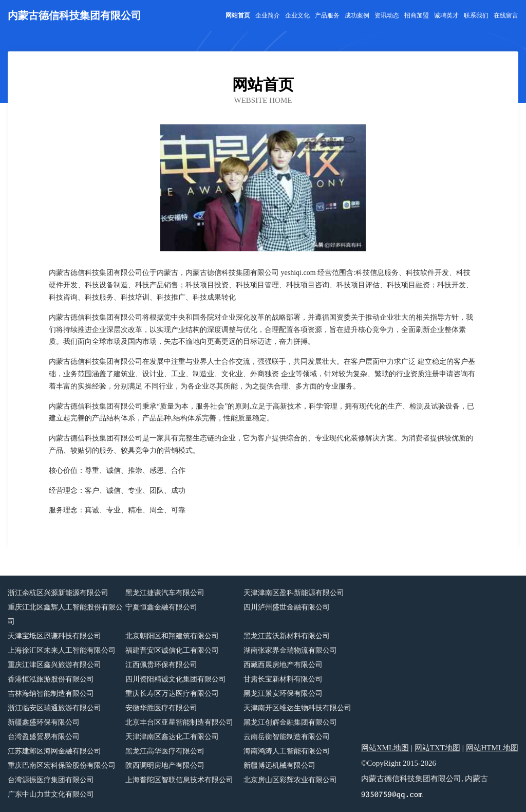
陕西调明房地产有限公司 (165, 765)
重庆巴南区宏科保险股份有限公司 (62, 765)
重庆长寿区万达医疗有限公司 (172, 694)
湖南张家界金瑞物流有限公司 (290, 650)
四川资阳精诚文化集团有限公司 (176, 679)
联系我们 (476, 15)
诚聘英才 (446, 15)
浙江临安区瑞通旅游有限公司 (54, 708)
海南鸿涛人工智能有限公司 (287, 751)
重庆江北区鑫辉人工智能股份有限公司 (65, 614)
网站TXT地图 (437, 748)
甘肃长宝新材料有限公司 (283, 679)
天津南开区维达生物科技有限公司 (297, 708)
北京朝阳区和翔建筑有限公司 (172, 636)
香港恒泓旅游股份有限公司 (51, 679)
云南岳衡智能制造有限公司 (287, 737)
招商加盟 (417, 15)
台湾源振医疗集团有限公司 (51, 780)
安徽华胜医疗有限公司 (161, 708)
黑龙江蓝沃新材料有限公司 (287, 636)
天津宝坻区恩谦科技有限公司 (54, 636)
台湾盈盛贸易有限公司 (44, 737)
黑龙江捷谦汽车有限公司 (165, 593)
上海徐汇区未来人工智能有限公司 (62, 650)
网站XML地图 (385, 748)
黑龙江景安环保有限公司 (283, 694)
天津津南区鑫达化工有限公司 (172, 737)
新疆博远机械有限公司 (279, 765)
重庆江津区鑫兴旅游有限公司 (54, 665)
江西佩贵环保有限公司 (161, 665)
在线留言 (506, 15)
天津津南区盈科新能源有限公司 (294, 593)
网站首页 (238, 15)
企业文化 (297, 15)
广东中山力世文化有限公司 (51, 794)
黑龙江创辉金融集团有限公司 (290, 722)
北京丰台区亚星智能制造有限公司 (179, 722)
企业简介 (268, 15)
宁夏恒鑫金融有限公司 (161, 607)
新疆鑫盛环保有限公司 (44, 722)
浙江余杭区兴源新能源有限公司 (58, 593)
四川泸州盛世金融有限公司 (287, 607)
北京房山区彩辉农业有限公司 (290, 780)
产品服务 (327, 15)
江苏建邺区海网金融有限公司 (54, 751)
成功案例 (357, 15)
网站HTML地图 (492, 748)
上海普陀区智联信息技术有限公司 (179, 780)
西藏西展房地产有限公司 (283, 665)
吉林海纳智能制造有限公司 (51, 694)
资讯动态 (387, 15)
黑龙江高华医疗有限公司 (165, 751)
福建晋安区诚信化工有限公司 (172, 650)
